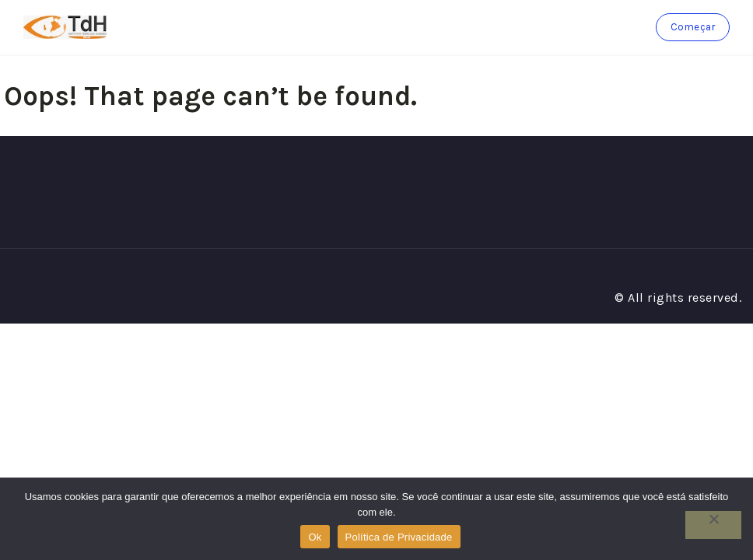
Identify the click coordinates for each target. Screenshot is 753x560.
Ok (315, 537)
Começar (693, 27)
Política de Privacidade (399, 537)
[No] (713, 525)
